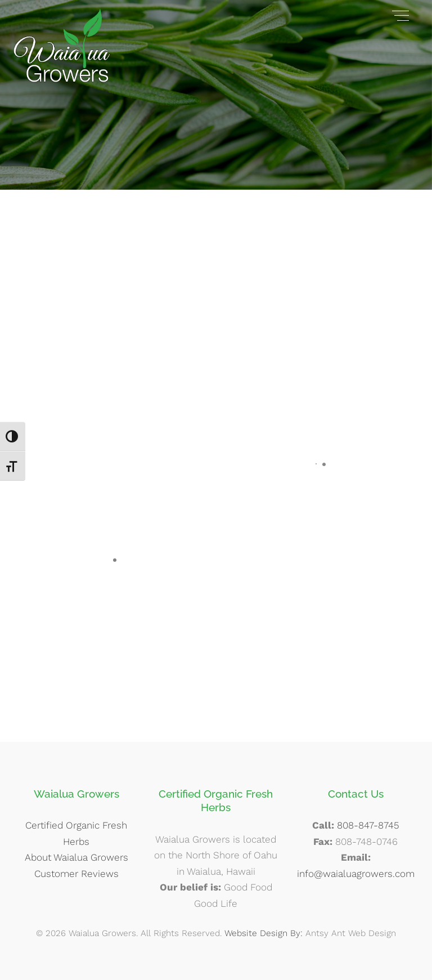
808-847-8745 (368, 825)
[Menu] (400, 15)
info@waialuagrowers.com (356, 874)
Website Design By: (264, 933)
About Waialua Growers (76, 857)
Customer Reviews (76, 874)
